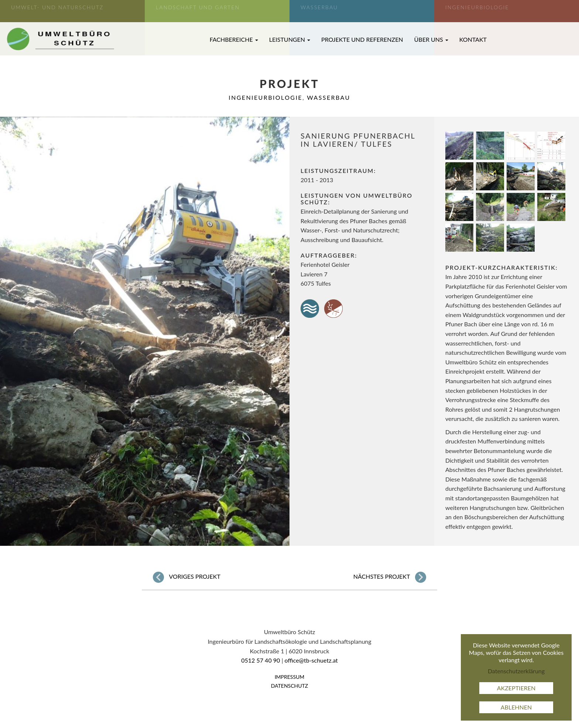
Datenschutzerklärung (516, 671)
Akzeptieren (516, 688)
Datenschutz (290, 686)
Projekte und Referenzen (362, 39)
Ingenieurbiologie (265, 97)
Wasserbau (328, 97)
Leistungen (290, 39)
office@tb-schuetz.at (311, 660)
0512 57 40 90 (261, 660)
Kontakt (473, 39)
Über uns (431, 39)
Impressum (290, 677)
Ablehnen (516, 707)
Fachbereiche (234, 39)
